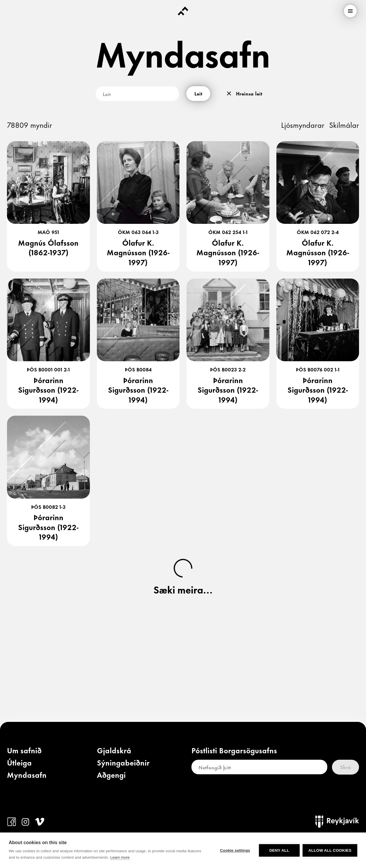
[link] (24, 752)
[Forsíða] (183, 11)
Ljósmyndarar (303, 124)
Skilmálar (344, 124)
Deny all (279, 850)
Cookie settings (235, 850)
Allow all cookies (330, 850)
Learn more (120, 857)
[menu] (350, 11)
